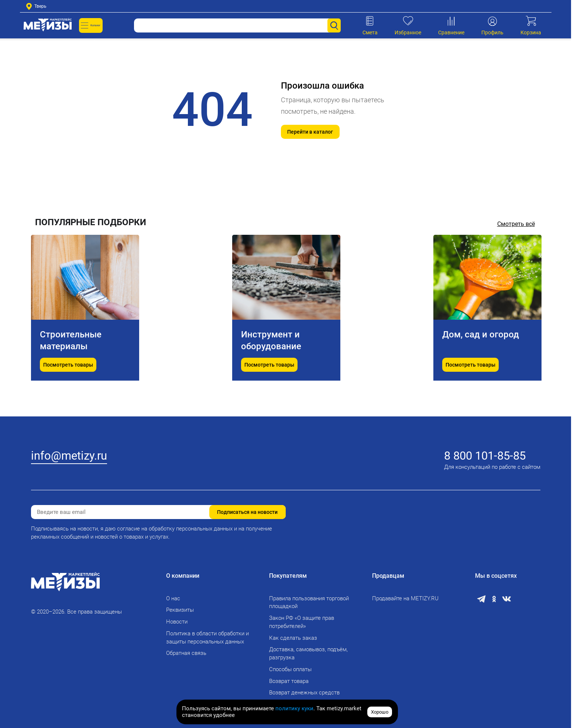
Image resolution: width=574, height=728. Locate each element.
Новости (177, 622)
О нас (173, 598)
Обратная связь (186, 653)
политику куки (294, 708)
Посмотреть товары (68, 383)
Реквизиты (180, 610)
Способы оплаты (290, 669)
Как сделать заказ (293, 638)
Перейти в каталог (310, 132)
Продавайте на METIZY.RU (405, 598)
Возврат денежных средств (304, 693)
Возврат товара (289, 681)
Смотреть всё (516, 224)
